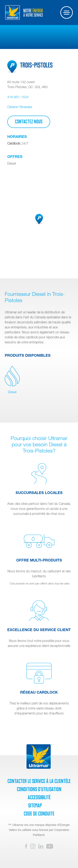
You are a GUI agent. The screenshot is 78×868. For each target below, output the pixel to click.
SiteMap (35, 805)
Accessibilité (39, 797)
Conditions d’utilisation (39, 789)
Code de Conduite (39, 814)
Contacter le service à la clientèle (39, 781)
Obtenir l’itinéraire (20, 107)
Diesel (12, 380)
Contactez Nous (29, 122)
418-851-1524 (18, 97)
